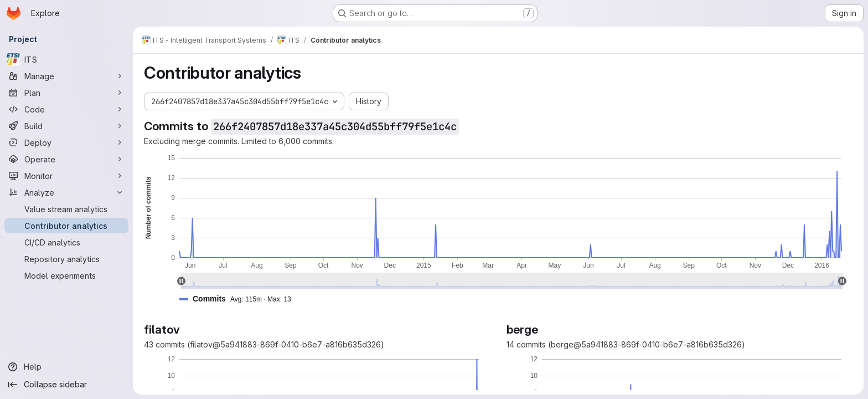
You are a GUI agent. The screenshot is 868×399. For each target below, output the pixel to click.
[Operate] (66, 159)
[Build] (66, 126)
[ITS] (66, 59)
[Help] (66, 367)
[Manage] (66, 76)
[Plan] (66, 93)
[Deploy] (66, 142)
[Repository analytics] (66, 259)
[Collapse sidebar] (66, 385)
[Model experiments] (66, 275)
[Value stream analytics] (66, 209)
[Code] (66, 109)
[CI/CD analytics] (66, 242)
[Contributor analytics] (66, 226)
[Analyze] (66, 192)
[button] (240, 299)
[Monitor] (66, 176)
